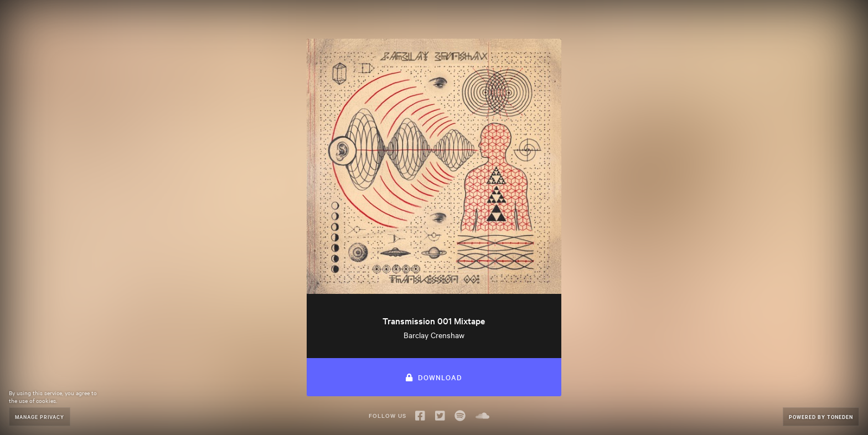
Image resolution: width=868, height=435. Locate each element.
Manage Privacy (40, 416)
